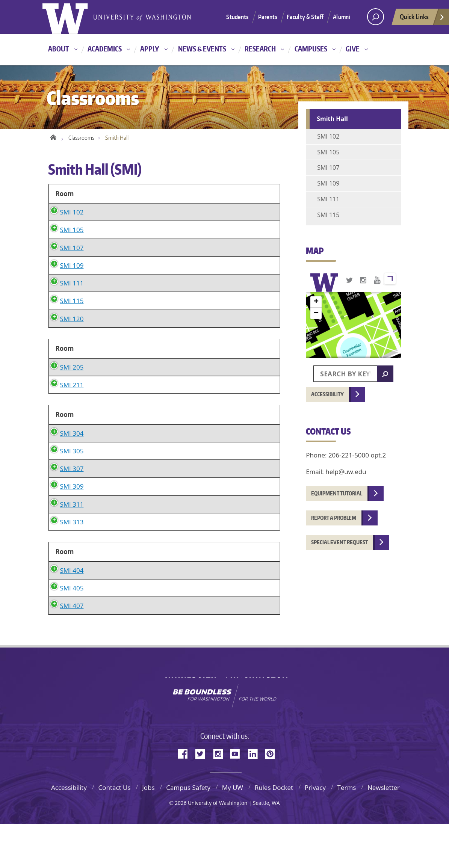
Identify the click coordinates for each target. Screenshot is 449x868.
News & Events (202, 49)
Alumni (342, 17)
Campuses (311, 49)
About (59, 49)
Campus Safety (188, 831)
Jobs (148, 831)
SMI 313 (64, 566)
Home (53, 136)
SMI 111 (64, 294)
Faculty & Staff (305, 17)
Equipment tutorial (337, 493)
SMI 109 (64, 276)
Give (353, 49)
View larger (390, 279)
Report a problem (334, 518)
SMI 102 (64, 212)
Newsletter (384, 831)
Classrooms (81, 138)
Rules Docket (274, 831)
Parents (268, 17)
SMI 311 (64, 548)
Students (237, 17)
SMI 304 (64, 466)
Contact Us (115, 831)
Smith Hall (332, 119)
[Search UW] (376, 17)
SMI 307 (64, 512)
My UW (233, 831)
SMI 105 (64, 241)
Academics (105, 49)
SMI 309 (64, 530)
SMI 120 (64, 330)
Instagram (221, 797)
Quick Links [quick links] (422, 19)
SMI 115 (64, 312)
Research (260, 49)
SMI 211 (64, 407)
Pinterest (273, 797)
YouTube (238, 797)
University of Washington (225, 716)
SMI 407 (64, 650)
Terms (347, 831)
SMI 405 (64, 632)
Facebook (186, 797)
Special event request (339, 542)
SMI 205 (64, 378)
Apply (150, 49)
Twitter (203, 797)
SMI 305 (64, 495)
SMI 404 (64, 614)
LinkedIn (255, 797)
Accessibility (327, 394)
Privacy (315, 831)
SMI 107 (64, 259)
